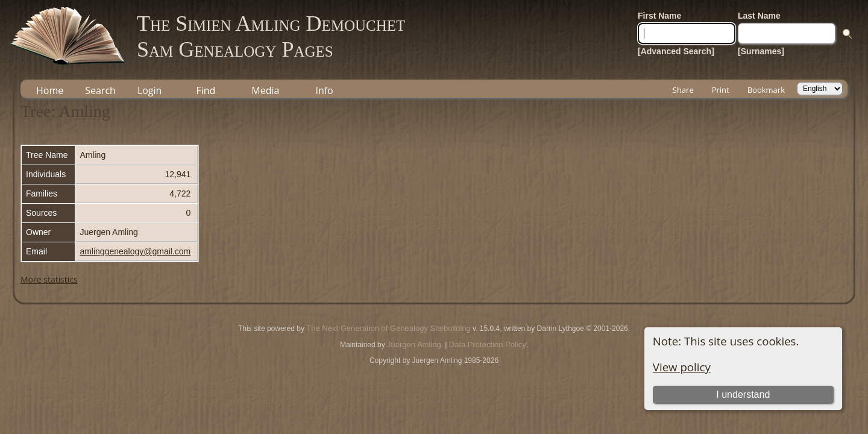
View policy (682, 367)
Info (324, 90)
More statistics (49, 279)
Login (150, 90)
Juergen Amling (414, 344)
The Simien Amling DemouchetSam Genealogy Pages (271, 36)
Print (721, 90)
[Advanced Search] (676, 51)
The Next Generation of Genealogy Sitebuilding (388, 328)
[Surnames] (761, 51)
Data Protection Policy (488, 344)
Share (683, 90)
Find (206, 90)
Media (265, 90)
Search (100, 90)
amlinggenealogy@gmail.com (135, 251)
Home (50, 90)
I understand (743, 395)
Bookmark (766, 90)
